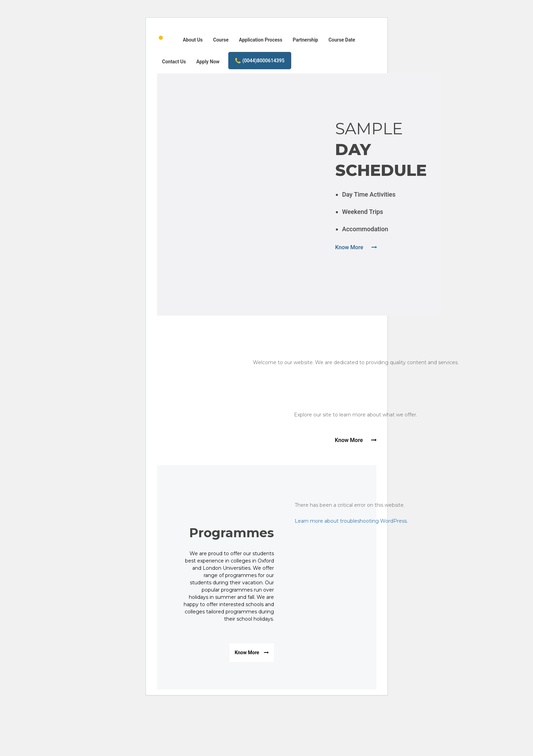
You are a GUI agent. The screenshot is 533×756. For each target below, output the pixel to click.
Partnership (305, 40)
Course (221, 40)
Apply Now (208, 62)
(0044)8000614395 (260, 61)
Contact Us (174, 62)
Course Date (342, 40)
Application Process (261, 40)
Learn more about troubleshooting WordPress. (351, 521)
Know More (356, 247)
